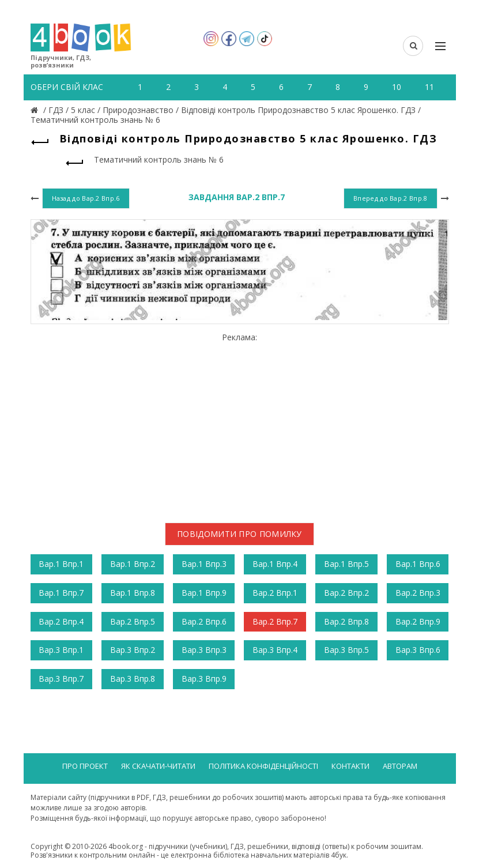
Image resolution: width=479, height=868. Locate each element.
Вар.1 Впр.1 (61, 564)
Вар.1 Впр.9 (204, 593)
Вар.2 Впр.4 (61, 621)
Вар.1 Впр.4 (275, 564)
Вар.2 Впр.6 (204, 621)
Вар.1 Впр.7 (61, 593)
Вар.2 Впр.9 (418, 621)
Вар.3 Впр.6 (418, 650)
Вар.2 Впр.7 (275, 621)
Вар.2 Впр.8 (346, 621)
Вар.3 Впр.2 (133, 650)
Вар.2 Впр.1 (275, 593)
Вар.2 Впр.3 (418, 593)
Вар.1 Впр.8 (133, 593)
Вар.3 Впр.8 (133, 679)
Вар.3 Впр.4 (275, 650)
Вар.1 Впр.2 (133, 564)
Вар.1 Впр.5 (346, 564)
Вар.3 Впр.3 (204, 650)
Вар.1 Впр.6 (418, 564)
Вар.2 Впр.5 (133, 621)
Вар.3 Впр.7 (61, 679)
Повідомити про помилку (239, 534)
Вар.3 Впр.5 (346, 650)
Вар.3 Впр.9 (204, 679)
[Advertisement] (240, 423)
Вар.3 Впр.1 (61, 650)
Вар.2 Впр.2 (346, 593)
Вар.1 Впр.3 (204, 564)
